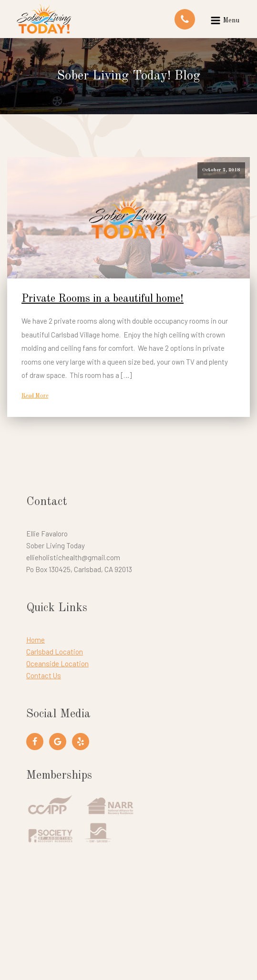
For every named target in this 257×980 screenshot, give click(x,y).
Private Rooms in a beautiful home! (103, 299)
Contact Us (44, 675)
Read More (35, 396)
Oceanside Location (57, 663)
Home (36, 640)
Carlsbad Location (55, 652)
